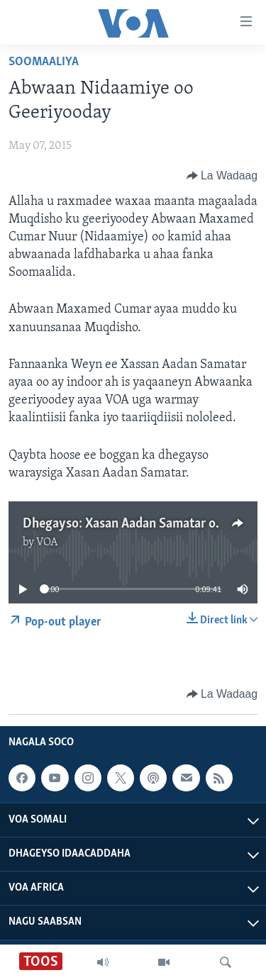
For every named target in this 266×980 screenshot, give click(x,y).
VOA (47, 542)
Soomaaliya (44, 62)
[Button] (222, 176)
